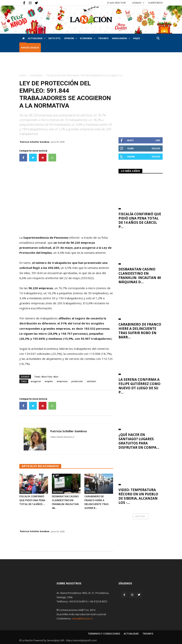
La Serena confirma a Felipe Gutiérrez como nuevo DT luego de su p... (140, 386)
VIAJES (136, 38)
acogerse (36, 381)
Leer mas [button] (140, 516)
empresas (62, 381)
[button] (158, 38)
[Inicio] (23, 38)
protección (77, 381)
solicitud (91, 381)
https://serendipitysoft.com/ (82, 640)
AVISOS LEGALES (30, 48)
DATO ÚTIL (55, 38)
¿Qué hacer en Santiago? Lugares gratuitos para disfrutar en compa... (139, 441)
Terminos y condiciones (104, 634)
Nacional (26, 492)
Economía (88, 38)
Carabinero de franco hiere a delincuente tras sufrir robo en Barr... (140, 331)
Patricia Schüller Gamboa (35, 142)
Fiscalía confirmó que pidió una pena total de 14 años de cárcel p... (140, 220)
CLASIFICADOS (155, 3)
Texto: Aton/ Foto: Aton (46, 377)
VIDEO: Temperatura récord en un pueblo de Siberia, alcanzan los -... (138, 496)
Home (23, 75)
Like (158, 140)
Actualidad (37, 38)
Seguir (156, 148)
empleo (49, 381)
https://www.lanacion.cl (62, 437)
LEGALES (138, 3)
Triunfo (103, 38)
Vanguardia (121, 38)
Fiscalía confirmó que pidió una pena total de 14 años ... (32, 500)
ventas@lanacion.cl (82, 619)
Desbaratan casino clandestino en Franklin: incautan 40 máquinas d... (140, 276)
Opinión (71, 38)
